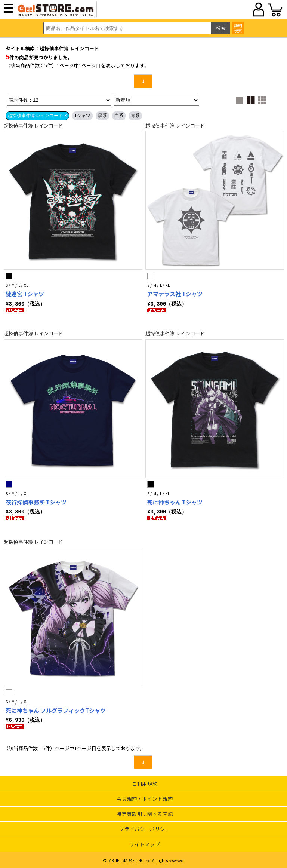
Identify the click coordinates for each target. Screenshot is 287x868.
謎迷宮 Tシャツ (25, 294)
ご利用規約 (145, 783)
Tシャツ (82, 116)
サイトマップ (145, 843)
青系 (135, 116)
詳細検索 (238, 28)
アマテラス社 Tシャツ (175, 294)
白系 (119, 116)
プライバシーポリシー (145, 828)
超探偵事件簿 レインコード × (37, 116)
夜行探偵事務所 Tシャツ (36, 502)
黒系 (102, 116)
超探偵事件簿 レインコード (33, 125)
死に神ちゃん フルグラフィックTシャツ (56, 710)
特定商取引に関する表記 (145, 813)
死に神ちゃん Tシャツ (175, 502)
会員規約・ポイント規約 (145, 798)
